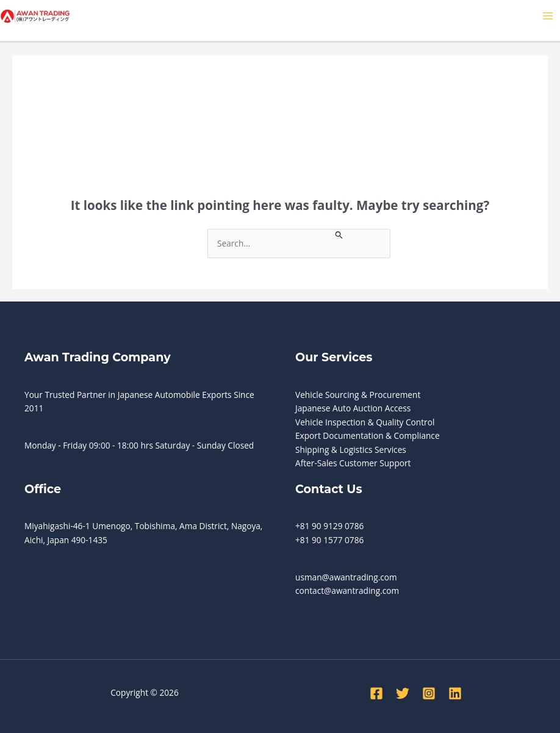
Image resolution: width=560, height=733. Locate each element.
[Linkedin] (455, 693)
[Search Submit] (339, 234)
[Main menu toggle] (548, 16)
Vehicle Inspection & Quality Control (365, 422)
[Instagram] (429, 693)
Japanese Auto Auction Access (353, 408)
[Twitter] (403, 693)
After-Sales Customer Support (353, 463)
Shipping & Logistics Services (351, 450)
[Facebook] (376, 693)
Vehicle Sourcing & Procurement (358, 395)
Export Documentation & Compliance (368, 435)
